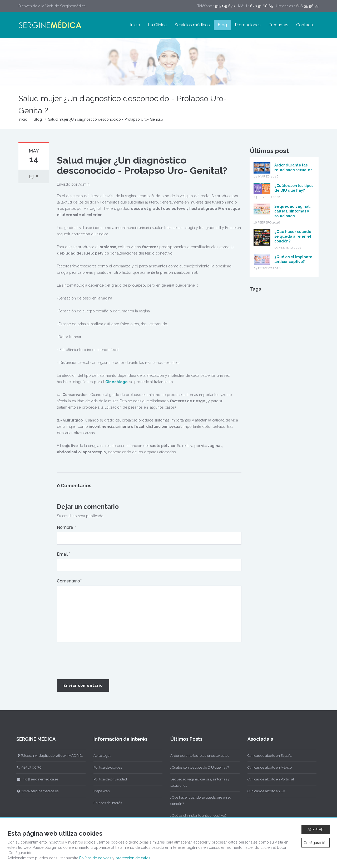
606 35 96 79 (307, 6)
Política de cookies (105, 767)
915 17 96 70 (26, 767)
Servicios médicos (192, 25)
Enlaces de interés (105, 803)
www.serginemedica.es (35, 791)
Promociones (248, 25)
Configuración (316, 843)
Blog (222, 25)
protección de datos (133, 858)
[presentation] (97, 661)
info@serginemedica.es (35, 779)
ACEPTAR (316, 830)
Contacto (305, 25)
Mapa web (99, 791)
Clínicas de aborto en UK (264, 791)
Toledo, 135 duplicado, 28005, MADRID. (47, 756)
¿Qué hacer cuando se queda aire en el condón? (293, 236)
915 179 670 (225, 6)
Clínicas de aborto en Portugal (268, 779)
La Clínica (157, 25)
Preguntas (278, 25)
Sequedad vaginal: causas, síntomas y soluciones (293, 211)
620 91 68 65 (261, 6)
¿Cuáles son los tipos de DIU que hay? (197, 767)
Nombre (66, 527)
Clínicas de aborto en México (267, 767)
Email (64, 554)
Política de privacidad (107, 779)
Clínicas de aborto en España (267, 756)
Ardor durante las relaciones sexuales (197, 756)
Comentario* (69, 581)
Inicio (135, 25)
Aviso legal (99, 756)
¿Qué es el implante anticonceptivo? (196, 816)
